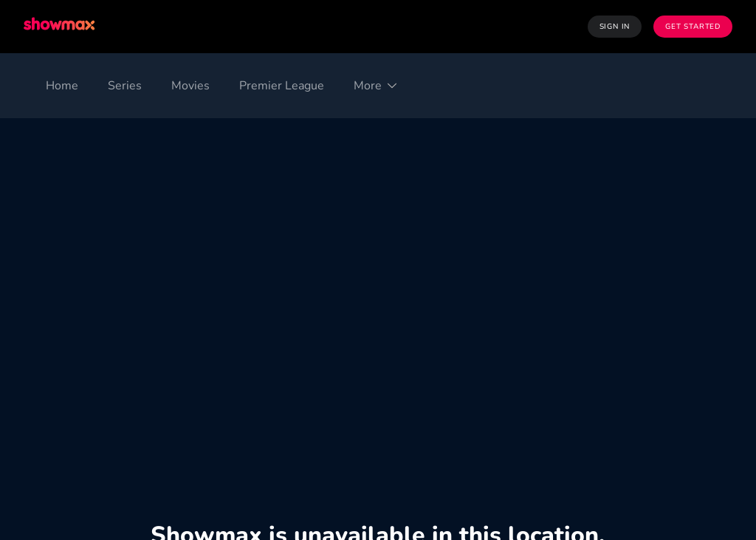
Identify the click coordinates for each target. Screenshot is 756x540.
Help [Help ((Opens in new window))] (720, 432)
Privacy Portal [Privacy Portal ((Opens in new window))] (655, 432)
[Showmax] (61, 26)
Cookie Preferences (293, 432)
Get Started (693, 27)
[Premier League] (282, 86)
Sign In (615, 27)
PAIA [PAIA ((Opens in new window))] (373, 432)
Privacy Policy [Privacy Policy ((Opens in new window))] (190, 432)
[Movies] (190, 86)
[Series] (125, 86)
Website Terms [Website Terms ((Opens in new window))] (562, 432)
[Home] (62, 86)
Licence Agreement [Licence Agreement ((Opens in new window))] (454, 432)
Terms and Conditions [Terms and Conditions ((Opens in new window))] (80, 432)
